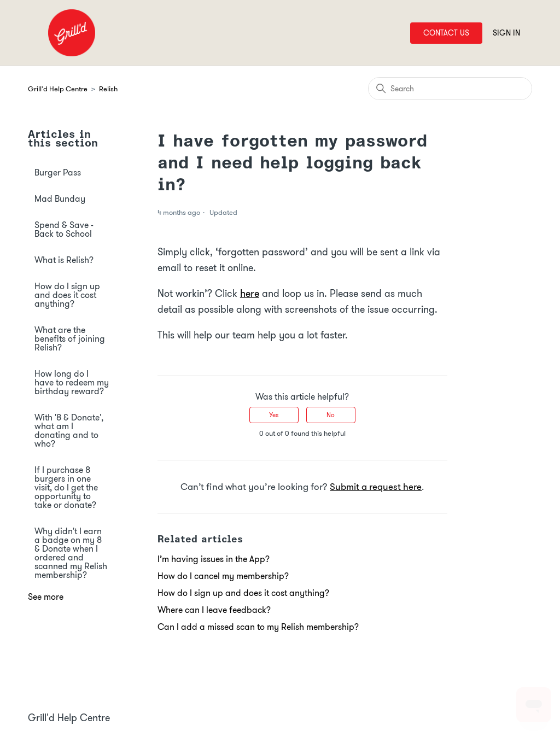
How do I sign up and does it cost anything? (67, 295)
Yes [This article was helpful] (274, 415)
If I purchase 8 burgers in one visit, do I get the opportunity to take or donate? (66, 487)
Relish (108, 89)
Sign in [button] (506, 33)
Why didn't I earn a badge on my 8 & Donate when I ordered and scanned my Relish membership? (71, 553)
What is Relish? (64, 260)
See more (46, 597)
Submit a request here (376, 487)
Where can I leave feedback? (214, 610)
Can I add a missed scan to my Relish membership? (258, 627)
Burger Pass (58, 172)
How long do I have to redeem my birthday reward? (72, 382)
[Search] (450, 89)
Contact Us (446, 33)
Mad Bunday (60, 199)
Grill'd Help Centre (58, 89)
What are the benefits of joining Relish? (70, 339)
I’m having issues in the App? (214, 559)
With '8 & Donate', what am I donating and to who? (69, 431)
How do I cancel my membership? (223, 576)
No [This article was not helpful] (331, 415)
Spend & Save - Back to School (64, 229)
